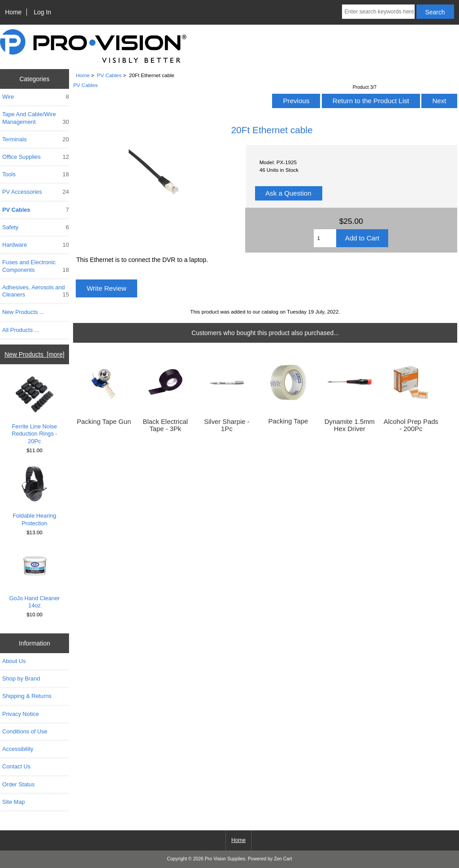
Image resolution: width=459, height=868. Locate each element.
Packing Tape (288, 421)
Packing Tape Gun (104, 422)
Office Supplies (36, 157)
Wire (36, 97)
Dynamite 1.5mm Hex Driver (350, 425)
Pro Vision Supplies (225, 859)
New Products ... (23, 312)
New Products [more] (35, 354)
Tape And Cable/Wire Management (36, 118)
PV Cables (110, 75)
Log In (42, 12)
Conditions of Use (25, 731)
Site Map (13, 802)
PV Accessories (36, 192)
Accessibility (18, 749)
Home (13, 12)
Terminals (36, 140)
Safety (36, 227)
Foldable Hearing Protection (34, 496)
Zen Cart (283, 859)
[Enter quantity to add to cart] (325, 238)
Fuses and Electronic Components (36, 266)
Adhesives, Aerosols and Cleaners (36, 291)
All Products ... (21, 330)
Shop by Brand (21, 678)
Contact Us (16, 766)
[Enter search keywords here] (378, 12)
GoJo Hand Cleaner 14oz (35, 578)
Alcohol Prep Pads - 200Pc (411, 425)
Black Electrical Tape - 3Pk (166, 425)
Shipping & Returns (27, 696)
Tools (36, 174)
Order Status (18, 784)
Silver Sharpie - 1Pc (227, 425)
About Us (14, 661)
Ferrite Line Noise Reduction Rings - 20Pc (34, 410)
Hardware (36, 245)
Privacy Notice (20, 714)
